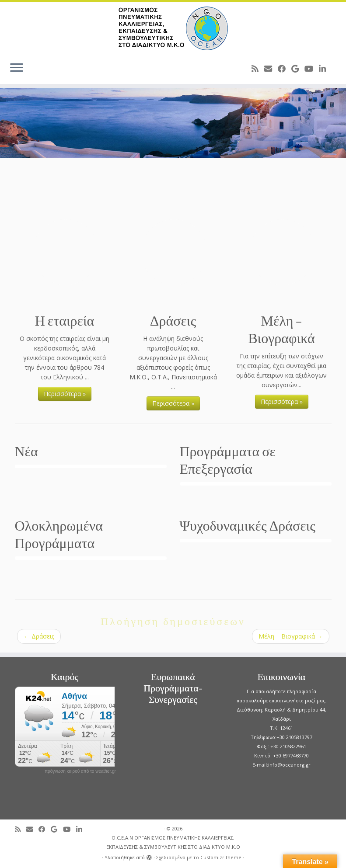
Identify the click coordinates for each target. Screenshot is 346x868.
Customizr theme (221, 857)
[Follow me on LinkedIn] (325, 69)
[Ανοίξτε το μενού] (17, 68)
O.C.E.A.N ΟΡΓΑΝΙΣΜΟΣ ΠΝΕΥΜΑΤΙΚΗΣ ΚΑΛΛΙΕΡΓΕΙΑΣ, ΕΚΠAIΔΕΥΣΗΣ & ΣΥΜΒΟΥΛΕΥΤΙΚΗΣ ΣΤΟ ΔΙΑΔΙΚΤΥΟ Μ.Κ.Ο (173, 842)
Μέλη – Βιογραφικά (291, 636)
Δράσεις (39, 636)
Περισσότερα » (65, 394)
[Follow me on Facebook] (285, 69)
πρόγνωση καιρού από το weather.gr (80, 771)
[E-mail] (271, 69)
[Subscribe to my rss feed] (258, 69)
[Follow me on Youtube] (312, 69)
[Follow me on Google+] (298, 69)
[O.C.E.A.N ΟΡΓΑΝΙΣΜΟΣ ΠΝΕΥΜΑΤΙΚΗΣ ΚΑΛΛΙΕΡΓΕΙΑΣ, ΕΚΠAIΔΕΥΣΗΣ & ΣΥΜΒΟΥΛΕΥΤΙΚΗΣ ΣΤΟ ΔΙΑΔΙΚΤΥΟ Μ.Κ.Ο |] (173, 28)
